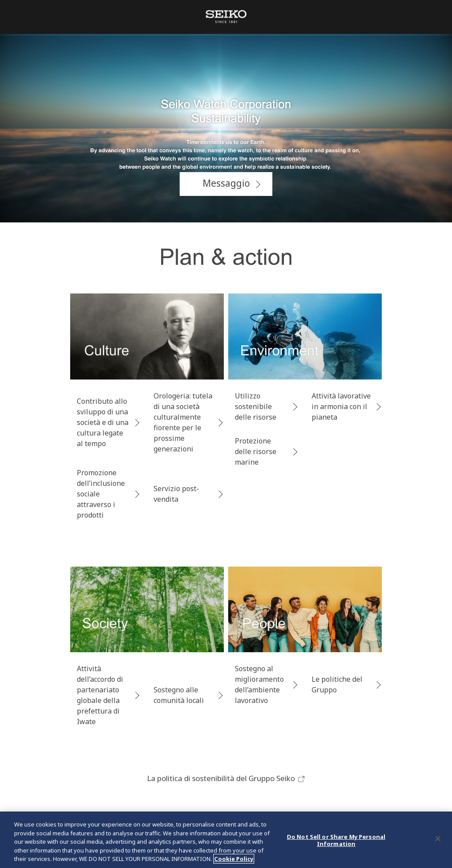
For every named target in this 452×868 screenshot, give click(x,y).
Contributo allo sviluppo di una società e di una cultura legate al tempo (103, 422)
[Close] (438, 839)
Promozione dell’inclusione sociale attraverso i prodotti (101, 494)
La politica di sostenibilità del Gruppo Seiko (226, 778)
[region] (226, 840)
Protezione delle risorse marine (256, 451)
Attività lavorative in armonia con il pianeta (341, 406)
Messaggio (226, 183)
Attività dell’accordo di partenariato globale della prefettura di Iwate (100, 695)
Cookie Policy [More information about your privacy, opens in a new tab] (234, 859)
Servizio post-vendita (176, 494)
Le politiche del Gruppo (337, 684)
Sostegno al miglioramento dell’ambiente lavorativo (259, 684)
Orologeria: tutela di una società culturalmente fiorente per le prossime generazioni (183, 422)
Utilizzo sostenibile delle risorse (256, 406)
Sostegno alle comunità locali (179, 695)
